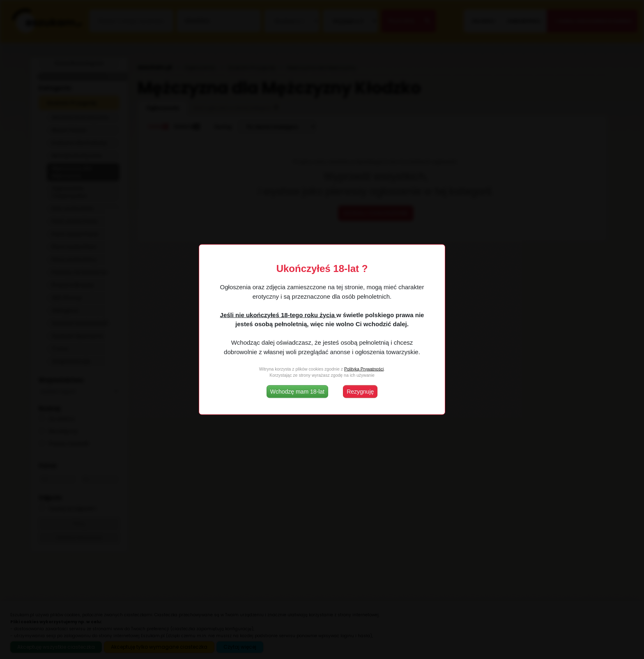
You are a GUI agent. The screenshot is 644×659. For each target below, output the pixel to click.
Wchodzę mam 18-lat (297, 392)
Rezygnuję (360, 392)
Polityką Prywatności (364, 369)
